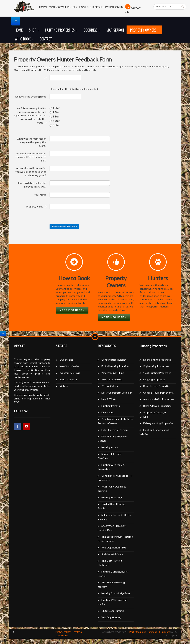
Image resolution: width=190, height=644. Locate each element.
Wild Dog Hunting (111, 617)
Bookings (92, 30)
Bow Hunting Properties (157, 386)
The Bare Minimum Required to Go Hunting (115, 539)
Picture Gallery (110, 386)
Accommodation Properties (159, 399)
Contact (46, 39)
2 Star (54, 112)
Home (19, 30)
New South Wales (69, 366)
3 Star (54, 116)
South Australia (68, 379)
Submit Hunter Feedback (64, 226)
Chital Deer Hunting (113, 611)
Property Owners (145, 30)
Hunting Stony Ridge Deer (116, 593)
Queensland (66, 360)
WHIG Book (24, 39)
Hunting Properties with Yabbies (155, 432)
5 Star (54, 125)
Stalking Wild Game (112, 554)
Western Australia (70, 373)
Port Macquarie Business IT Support (150, 632)
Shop (34, 30)
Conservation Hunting (114, 360)
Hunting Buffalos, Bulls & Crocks (113, 574)
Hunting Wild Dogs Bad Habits (112, 602)
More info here (72, 310)
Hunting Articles (111, 447)
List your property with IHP (117, 393)
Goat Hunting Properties (157, 373)
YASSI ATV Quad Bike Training (112, 489)
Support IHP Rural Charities (110, 456)
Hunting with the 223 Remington (111, 467)
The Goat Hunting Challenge (110, 563)
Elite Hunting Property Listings (112, 439)
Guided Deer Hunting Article (111, 506)
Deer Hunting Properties (157, 360)
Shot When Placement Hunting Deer (112, 528)
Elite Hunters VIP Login (115, 430)
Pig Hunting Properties (156, 366)
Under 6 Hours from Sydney (159, 393)
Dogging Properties (154, 379)
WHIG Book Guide (112, 379)
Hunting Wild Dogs (112, 497)
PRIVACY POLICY (63, 632)
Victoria (64, 386)
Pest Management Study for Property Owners (115, 421)
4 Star (54, 121)
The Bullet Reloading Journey (111, 585)
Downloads (108, 412)
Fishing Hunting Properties (158, 423)
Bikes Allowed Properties (157, 406)
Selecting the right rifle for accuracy (114, 517)
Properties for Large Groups (153, 415)
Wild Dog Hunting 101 (114, 547)
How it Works (109, 399)
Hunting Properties (61, 30)
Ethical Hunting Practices (115, 366)
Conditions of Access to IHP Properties (115, 478)
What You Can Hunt (113, 373)
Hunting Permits (111, 406)
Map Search (115, 30)
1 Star (54, 108)
